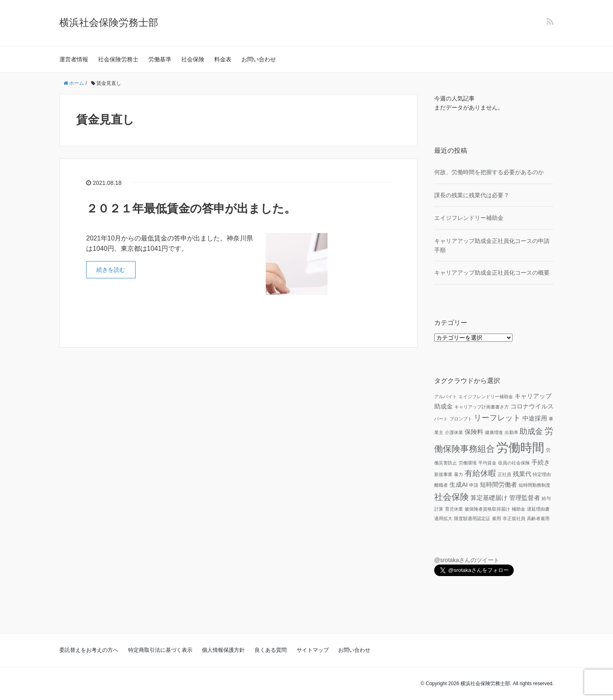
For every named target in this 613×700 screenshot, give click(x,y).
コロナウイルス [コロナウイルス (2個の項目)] (532, 406)
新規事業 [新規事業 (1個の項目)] (443, 474)
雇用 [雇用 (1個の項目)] (496, 518)
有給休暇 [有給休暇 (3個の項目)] (480, 473)
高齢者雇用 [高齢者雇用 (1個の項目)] (538, 518)
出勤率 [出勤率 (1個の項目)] (511, 432)
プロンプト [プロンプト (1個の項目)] (461, 419)
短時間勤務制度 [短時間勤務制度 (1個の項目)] (535, 485)
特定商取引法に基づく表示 (160, 650)
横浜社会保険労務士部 (109, 22)
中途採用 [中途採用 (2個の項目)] (535, 418)
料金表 (223, 59)
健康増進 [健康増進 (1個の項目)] (494, 432)
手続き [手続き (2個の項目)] (541, 462)
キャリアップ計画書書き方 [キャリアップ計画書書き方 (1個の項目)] (482, 407)
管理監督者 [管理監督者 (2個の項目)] (525, 498)
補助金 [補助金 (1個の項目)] (518, 509)
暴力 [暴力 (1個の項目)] (459, 474)
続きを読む (111, 270)
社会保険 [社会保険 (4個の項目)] (452, 497)
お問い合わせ (259, 59)
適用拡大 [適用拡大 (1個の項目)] (443, 518)
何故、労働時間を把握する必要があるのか (489, 172)
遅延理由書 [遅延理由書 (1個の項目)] (538, 509)
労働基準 (160, 59)
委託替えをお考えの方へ (89, 650)
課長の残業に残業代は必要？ (472, 195)
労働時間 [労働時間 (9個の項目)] (520, 447)
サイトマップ (313, 650)
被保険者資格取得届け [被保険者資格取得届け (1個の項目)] (487, 509)
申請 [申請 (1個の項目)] (474, 485)
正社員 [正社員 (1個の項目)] (504, 474)
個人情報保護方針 (223, 650)
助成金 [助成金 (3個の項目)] (531, 431)
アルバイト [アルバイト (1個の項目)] (446, 397)
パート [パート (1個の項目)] (441, 419)
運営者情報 (74, 59)
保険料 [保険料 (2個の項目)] (474, 432)
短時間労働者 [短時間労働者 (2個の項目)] (498, 484)
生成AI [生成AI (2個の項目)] (459, 484)
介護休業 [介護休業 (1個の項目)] (454, 432)
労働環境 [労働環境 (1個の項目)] (468, 463)
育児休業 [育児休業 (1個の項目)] (454, 509)
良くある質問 (271, 650)
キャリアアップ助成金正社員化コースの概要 (492, 273)
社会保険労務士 (118, 59)
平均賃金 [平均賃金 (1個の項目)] (487, 463)
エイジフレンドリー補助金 (469, 218)
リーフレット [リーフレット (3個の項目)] (497, 418)
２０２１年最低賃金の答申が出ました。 (191, 209)
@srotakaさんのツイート (467, 560)
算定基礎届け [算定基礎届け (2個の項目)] (489, 498)
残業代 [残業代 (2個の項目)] (522, 474)
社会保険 (193, 59)
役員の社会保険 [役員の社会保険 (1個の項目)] (514, 463)
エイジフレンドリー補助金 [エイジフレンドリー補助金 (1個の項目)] (486, 397)
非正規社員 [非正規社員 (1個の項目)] (514, 518)
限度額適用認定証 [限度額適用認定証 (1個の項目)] (472, 518)
